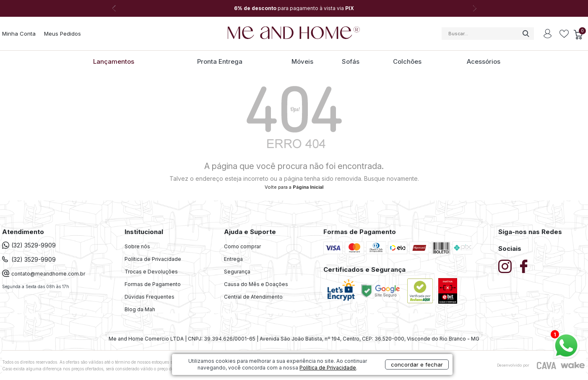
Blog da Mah (140, 309)
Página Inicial (308, 187)
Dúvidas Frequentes (150, 297)
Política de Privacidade (153, 259)
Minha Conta (19, 34)
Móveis (302, 61)
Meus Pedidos (62, 34)
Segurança (237, 272)
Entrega (233, 259)
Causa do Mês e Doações (256, 284)
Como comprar (242, 246)
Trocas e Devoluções (151, 272)
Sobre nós (137, 246)
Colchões (407, 61)
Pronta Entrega (220, 61)
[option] (294, 8)
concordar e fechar (413, 365)
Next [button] (474, 8)
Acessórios (484, 61)
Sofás (351, 61)
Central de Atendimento (253, 297)
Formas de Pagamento (153, 284)
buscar (526, 34)
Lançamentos (114, 61)
